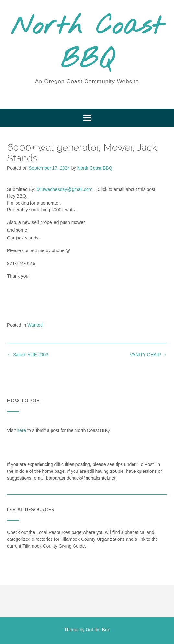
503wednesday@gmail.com (64, 189)
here (21, 430)
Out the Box (98, 630)
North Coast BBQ (87, 44)
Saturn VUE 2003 (28, 355)
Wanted (35, 325)
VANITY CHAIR (148, 355)
